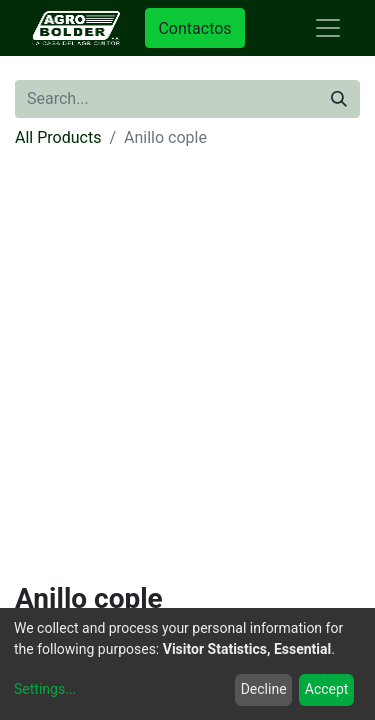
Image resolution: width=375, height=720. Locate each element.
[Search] (339, 99)
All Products (58, 137)
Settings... (45, 689)
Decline (264, 689)
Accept (327, 689)
